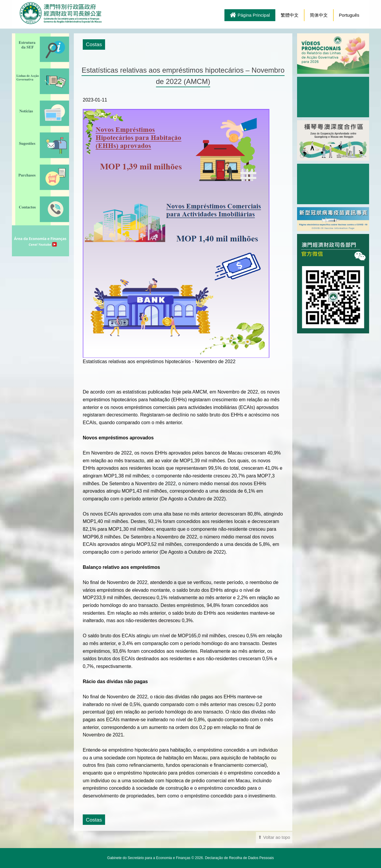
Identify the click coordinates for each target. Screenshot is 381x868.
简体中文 (319, 15)
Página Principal (250, 15)
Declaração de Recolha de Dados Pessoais (239, 858)
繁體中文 (290, 15)
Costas (94, 44)
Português (349, 15)
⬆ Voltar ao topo (274, 837)
